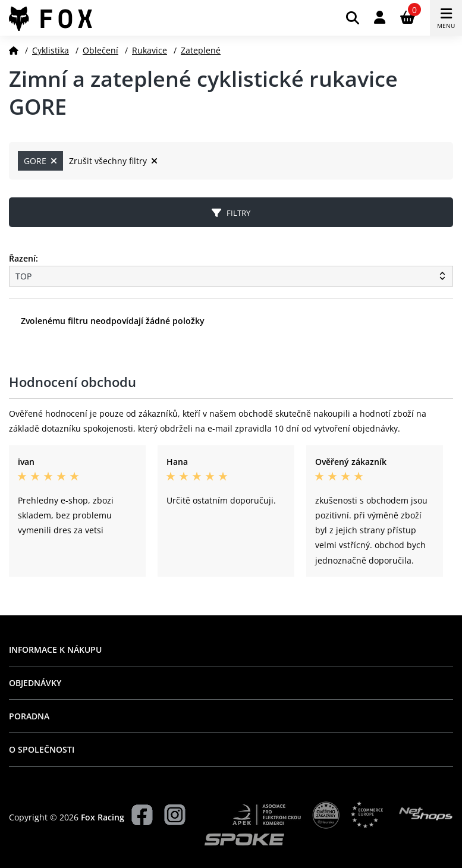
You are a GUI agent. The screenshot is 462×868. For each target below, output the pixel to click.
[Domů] (14, 50)
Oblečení (100, 50)
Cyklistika (51, 50)
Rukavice (150, 50)
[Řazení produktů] (231, 276)
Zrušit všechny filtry (113, 161)
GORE (40, 161)
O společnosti (42, 749)
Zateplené (201, 50)
